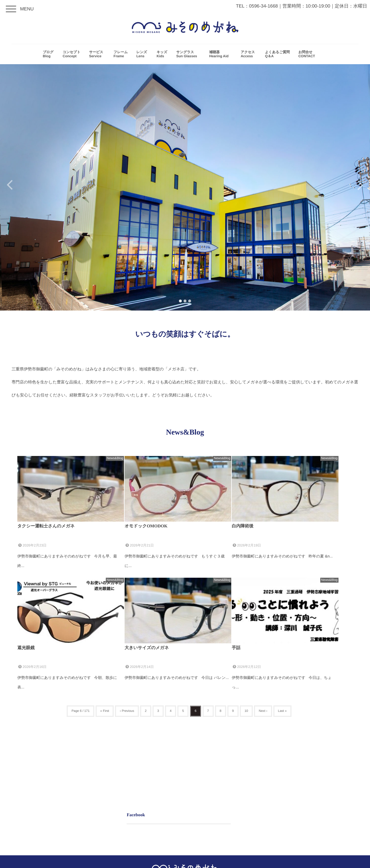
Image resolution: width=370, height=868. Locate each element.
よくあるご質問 (277, 55)
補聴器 (221, 55)
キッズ (162, 55)
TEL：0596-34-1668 (257, 6)
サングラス (188, 55)
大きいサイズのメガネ (147, 648)
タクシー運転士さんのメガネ (46, 526)
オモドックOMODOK (146, 526)
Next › (263, 711)
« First (105, 711)
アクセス (249, 55)
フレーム (121, 55)
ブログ (48, 55)
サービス (97, 55)
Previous (10, 187)
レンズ (142, 55)
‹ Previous (127, 711)
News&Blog (115, 458)
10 (246, 711)
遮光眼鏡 (26, 648)
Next (360, 187)
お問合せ (308, 55)
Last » (282, 711)
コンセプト (72, 55)
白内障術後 (243, 526)
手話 (236, 648)
